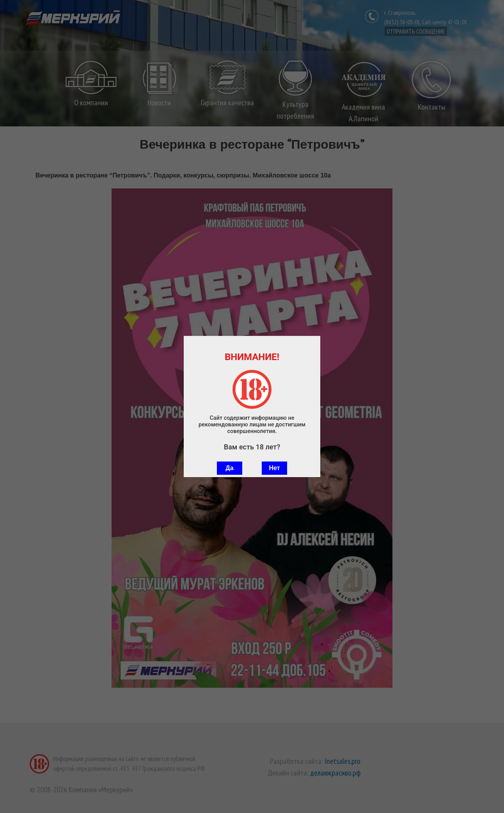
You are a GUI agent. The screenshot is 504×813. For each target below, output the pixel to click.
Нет (274, 468)
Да (229, 468)
